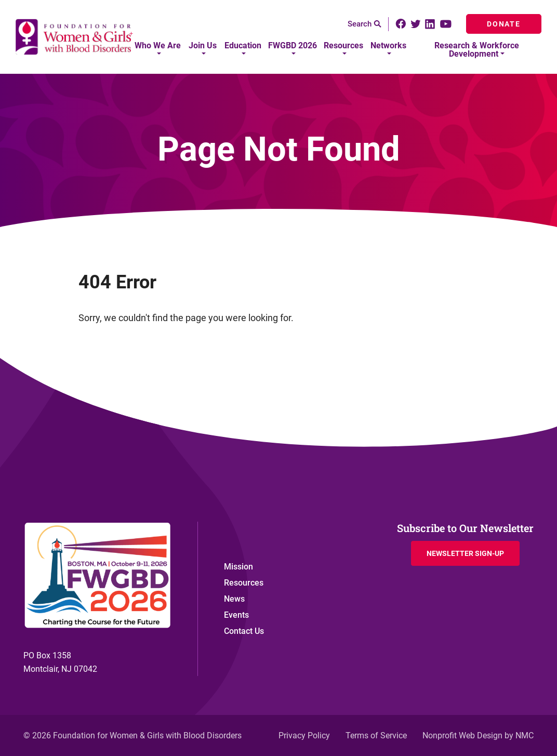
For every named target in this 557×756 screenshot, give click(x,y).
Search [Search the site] (364, 24)
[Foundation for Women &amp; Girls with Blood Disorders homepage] (75, 37)
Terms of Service (376, 735)
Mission (238, 567)
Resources (244, 583)
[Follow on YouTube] (447, 24)
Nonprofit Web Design (462, 735)
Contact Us (244, 631)
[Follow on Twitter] (416, 24)
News (234, 599)
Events (236, 615)
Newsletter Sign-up (465, 553)
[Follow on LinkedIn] (430, 24)
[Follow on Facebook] (401, 24)
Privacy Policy (304, 735)
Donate (503, 24)
